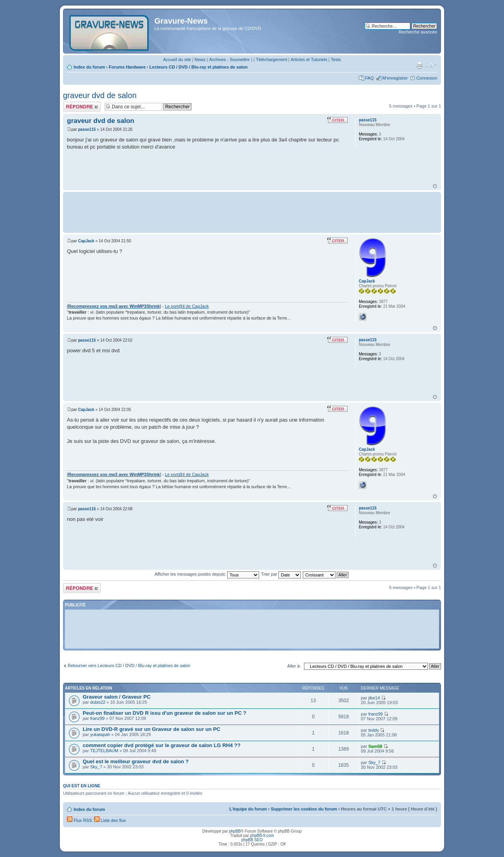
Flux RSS (80, 820)
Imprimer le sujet (419, 65)
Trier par (281, 574)
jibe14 (374, 698)
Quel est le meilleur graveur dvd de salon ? (136, 761)
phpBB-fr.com (262, 836)
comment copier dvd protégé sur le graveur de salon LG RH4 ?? (162, 745)
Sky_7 (96, 767)
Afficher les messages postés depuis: (207, 574)
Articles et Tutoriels (309, 59)
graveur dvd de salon (100, 95)
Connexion (427, 78)
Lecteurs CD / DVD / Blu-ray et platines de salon (199, 67)
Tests (336, 59)
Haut (435, 186)
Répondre (82, 107)
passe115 (87, 129)
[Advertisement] (252, 212)
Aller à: (294, 666)
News (200, 59)
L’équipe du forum (248, 809)
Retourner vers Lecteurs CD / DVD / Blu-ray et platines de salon (129, 666)
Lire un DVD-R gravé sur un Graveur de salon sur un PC (152, 729)
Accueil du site (177, 59)
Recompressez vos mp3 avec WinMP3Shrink (114, 306)
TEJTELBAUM (104, 751)
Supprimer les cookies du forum (304, 809)
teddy (373, 730)
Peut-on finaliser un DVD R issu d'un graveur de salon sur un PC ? (165, 713)
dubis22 (98, 702)
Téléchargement (272, 59)
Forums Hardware (127, 67)
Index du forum (89, 67)
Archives (217, 59)
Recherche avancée (418, 32)
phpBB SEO (252, 840)
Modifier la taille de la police (431, 65)
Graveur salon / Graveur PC (117, 697)
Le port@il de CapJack (187, 306)
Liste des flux (110, 820)
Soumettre (240, 59)
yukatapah (100, 734)
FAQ (369, 78)
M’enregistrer (395, 78)
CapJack (86, 241)
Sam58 (375, 746)
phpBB (235, 831)
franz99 (97, 718)
